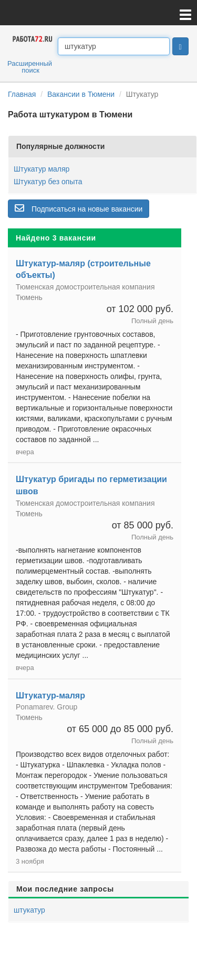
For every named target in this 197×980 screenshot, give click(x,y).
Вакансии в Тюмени (81, 94)
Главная (22, 94)
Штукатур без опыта (48, 182)
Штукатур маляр (42, 169)
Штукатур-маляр (50, 696)
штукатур (29, 910)
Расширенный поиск (30, 67)
